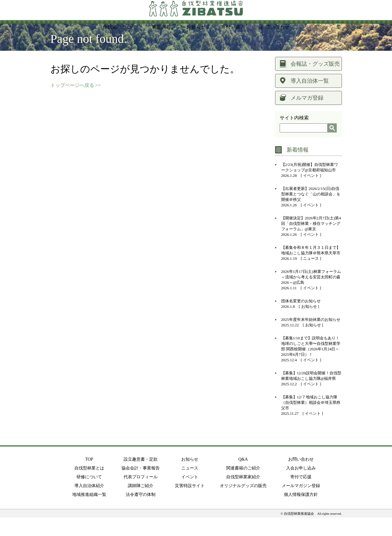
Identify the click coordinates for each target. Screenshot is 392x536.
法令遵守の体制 (141, 513)
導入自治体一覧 (310, 99)
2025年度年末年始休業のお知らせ (311, 338)
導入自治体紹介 (89, 504)
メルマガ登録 (307, 116)
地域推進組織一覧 (89, 513)
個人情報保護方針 (301, 513)
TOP (89, 478)
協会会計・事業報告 (141, 487)
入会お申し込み (301, 487)
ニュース (311, 277)
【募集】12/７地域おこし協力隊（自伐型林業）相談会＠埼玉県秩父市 (311, 421)
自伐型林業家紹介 (243, 495)
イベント (311, 194)
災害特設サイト (190, 504)
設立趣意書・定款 (141, 478)
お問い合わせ (301, 478)
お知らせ (309, 325)
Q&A (243, 478)
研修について (89, 495)
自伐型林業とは (89, 487)
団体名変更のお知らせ (301, 320)
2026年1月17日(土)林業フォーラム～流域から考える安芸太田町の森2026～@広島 (311, 295)
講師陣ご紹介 (141, 504)
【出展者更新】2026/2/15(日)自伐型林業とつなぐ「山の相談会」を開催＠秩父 (311, 213)
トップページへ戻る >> (76, 104)
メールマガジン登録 (301, 504)
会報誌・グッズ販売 (315, 82)
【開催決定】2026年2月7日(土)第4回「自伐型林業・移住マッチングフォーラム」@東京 (311, 242)
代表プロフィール (141, 495)
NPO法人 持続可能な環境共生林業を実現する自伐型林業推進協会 (196, 15)
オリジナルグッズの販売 (243, 504)
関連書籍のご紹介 (243, 487)
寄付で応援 (301, 495)
